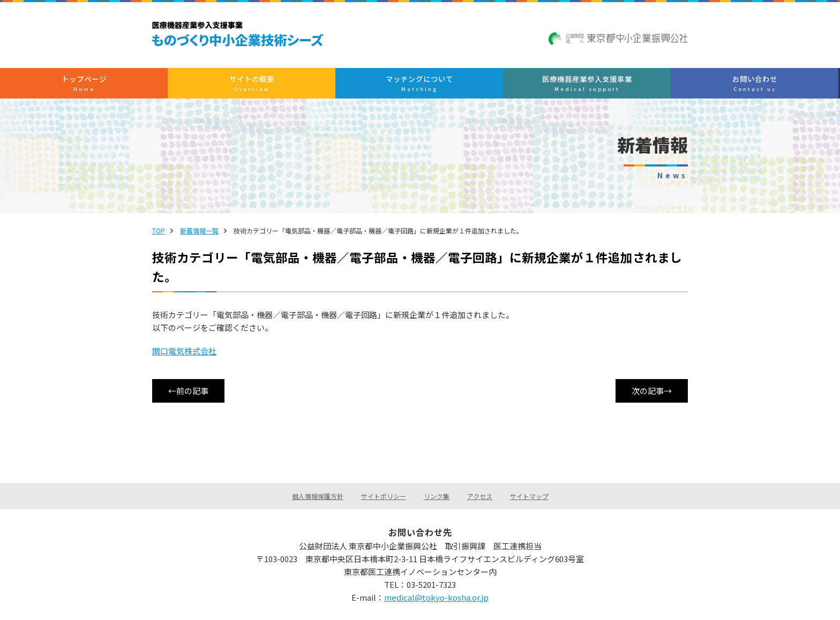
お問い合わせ (633, 83)
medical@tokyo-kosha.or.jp (436, 597)
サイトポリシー (384, 496)
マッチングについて (419, 83)
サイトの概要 (312, 83)
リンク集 (437, 496)
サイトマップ (529, 496)
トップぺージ (205, 83)
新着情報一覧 (199, 230)
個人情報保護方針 (318, 496)
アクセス (480, 496)
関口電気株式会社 (184, 351)
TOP (159, 230)
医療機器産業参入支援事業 (526, 83)
